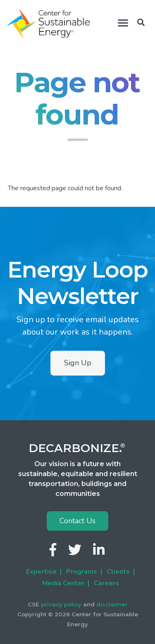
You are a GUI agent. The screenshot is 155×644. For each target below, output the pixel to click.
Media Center (63, 583)
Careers (106, 583)
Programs (82, 572)
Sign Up (78, 363)
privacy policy (61, 604)
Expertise (41, 572)
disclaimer (112, 604)
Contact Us (77, 521)
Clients (118, 572)
